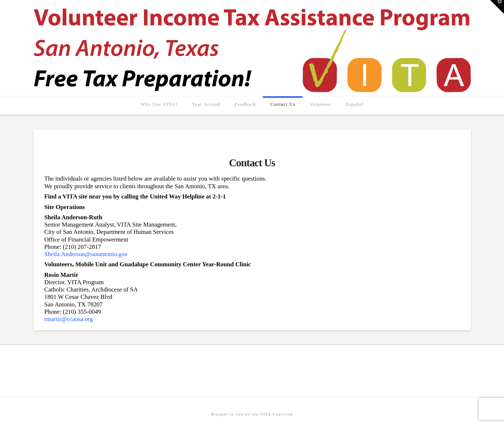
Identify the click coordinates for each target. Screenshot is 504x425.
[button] (497, 7)
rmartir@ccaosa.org (69, 319)
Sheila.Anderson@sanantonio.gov (86, 254)
